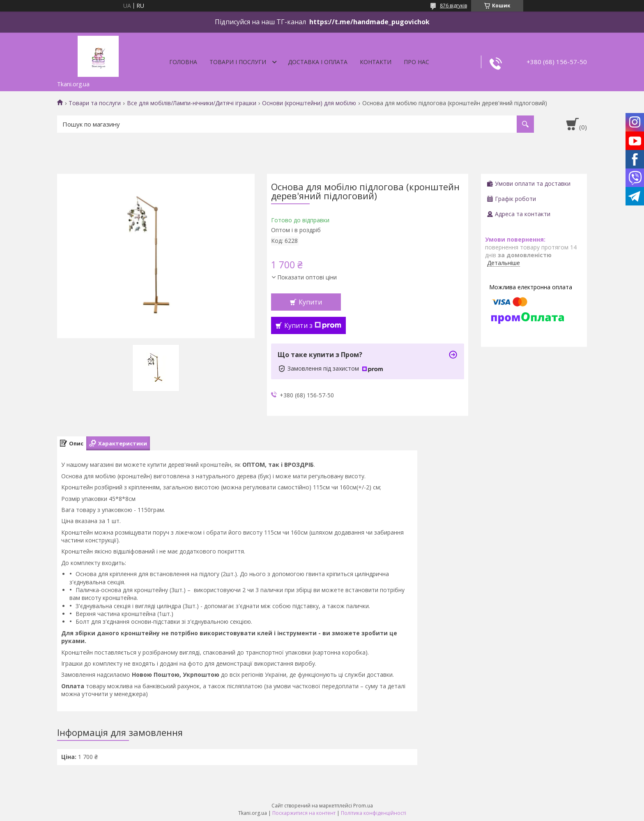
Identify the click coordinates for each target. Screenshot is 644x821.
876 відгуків (453, 6)
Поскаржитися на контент (304, 813)
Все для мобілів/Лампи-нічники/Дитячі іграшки (192, 103)
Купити (310, 302)
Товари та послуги (95, 103)
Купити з (313, 325)
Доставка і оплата (318, 62)
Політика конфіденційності (374, 813)
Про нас (416, 62)
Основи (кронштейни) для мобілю (309, 103)
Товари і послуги (238, 62)
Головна (183, 62)
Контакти (376, 62)
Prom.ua (363, 806)
